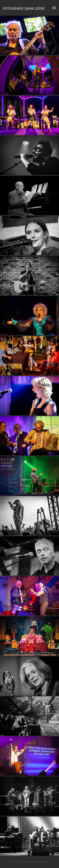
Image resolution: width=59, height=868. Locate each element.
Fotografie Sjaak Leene (24, 8)
